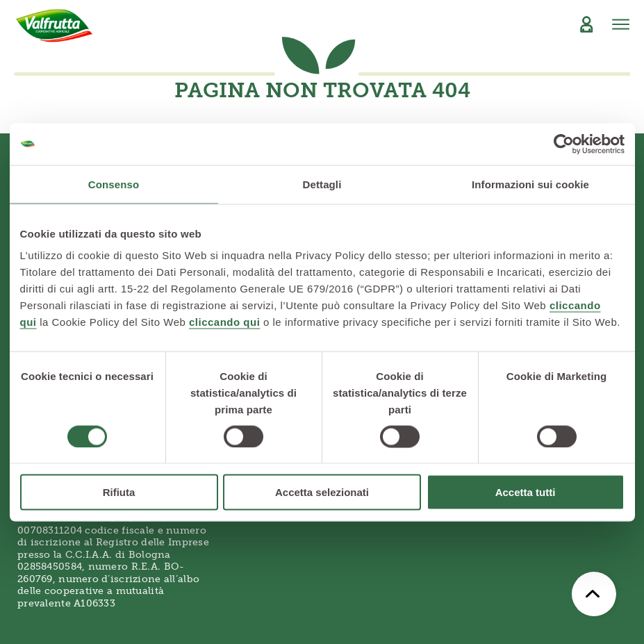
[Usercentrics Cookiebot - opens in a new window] (564, 144)
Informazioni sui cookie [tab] (530, 184)
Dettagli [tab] (322, 184)
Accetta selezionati (322, 492)
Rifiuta (119, 492)
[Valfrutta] (55, 26)
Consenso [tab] (114, 184)
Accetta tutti (526, 492)
